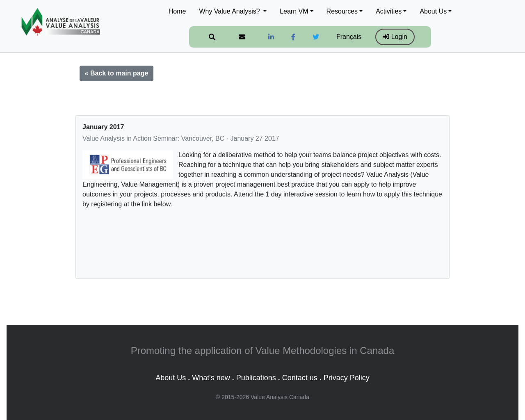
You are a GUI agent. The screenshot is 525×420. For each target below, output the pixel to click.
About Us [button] (433, 11)
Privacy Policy (347, 378)
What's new (211, 378)
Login (395, 37)
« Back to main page (117, 73)
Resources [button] (342, 11)
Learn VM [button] (294, 11)
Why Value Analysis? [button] (230, 11)
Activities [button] (389, 11)
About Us (171, 378)
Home (177, 11)
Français (349, 37)
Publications (256, 378)
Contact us (300, 378)
